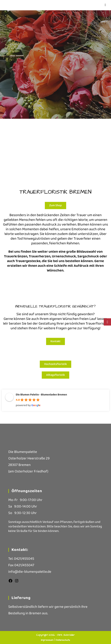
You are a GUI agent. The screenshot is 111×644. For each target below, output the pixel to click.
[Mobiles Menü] (105, 5)
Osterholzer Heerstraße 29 (29, 458)
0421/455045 (24, 559)
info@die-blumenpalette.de (30, 572)
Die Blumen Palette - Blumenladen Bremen (41, 395)
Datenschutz (63, 640)
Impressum (48, 640)
